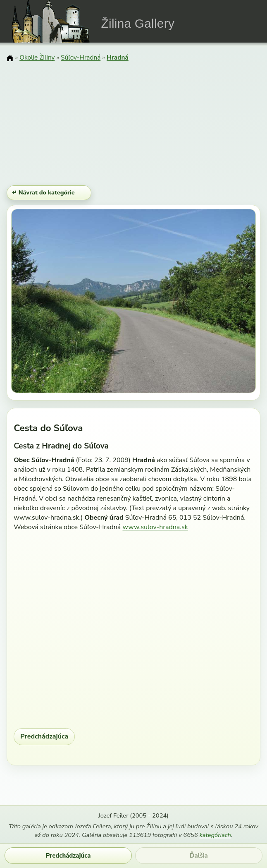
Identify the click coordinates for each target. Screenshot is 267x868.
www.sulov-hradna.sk (155, 527)
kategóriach (215, 835)
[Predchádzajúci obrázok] (48, 302)
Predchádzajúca (44, 736)
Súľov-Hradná (81, 57)
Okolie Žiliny (37, 57)
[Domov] (10, 58)
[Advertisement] (133, 125)
